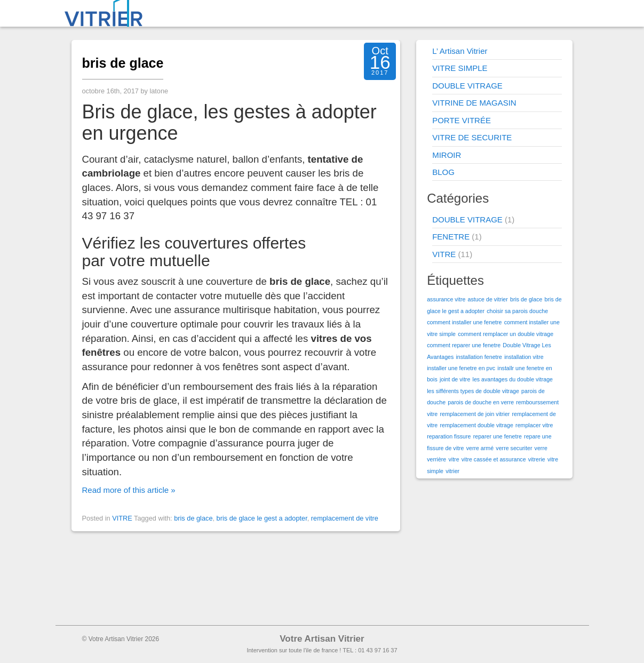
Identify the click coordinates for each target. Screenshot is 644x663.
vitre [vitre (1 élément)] (454, 459)
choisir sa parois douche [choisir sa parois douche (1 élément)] (517, 311)
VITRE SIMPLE (460, 68)
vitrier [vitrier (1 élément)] (452, 471)
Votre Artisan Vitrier (322, 639)
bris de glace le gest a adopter (262, 518)
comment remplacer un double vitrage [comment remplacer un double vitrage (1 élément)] (506, 334)
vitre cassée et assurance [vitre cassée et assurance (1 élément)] (494, 459)
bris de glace (123, 63)
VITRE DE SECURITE (472, 137)
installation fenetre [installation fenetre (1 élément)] (479, 357)
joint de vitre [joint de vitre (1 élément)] (455, 379)
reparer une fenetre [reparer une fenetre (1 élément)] (498, 436)
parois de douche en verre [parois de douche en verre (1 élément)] (481, 402)
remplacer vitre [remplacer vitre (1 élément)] (534, 425)
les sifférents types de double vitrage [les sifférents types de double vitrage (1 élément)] (473, 391)
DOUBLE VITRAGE (467, 86)
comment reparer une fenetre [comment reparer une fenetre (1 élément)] (464, 345)
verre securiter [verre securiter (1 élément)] (514, 448)
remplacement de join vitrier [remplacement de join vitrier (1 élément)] (475, 414)
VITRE (122, 518)
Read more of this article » (129, 490)
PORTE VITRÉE (462, 120)
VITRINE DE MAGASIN (474, 103)
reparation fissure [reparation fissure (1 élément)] (449, 436)
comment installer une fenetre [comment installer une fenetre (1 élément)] (464, 322)
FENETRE (451, 237)
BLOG (443, 172)
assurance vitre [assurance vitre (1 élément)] (446, 299)
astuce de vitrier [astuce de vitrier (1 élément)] (488, 299)
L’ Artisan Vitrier (460, 51)
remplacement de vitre (345, 518)
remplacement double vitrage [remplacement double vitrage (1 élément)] (476, 425)
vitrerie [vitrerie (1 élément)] (537, 459)
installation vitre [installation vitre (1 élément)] (524, 357)
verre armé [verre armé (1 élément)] (480, 448)
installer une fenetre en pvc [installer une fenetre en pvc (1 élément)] (461, 368)
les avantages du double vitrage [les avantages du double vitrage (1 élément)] (513, 379)
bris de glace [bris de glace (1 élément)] (526, 299)
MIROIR (447, 155)
